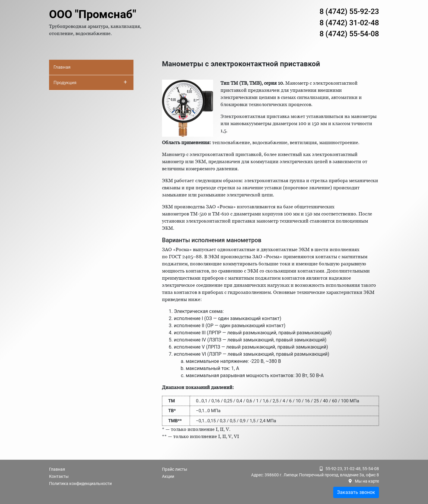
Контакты (59, 476)
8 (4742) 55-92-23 (349, 11)
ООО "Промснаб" (93, 14)
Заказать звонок (356, 492)
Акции (168, 476)
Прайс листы (175, 469)
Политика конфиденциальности (80, 483)
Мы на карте (367, 481)
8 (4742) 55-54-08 (349, 34)
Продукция (90, 82)
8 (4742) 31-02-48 (349, 23)
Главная (62, 67)
